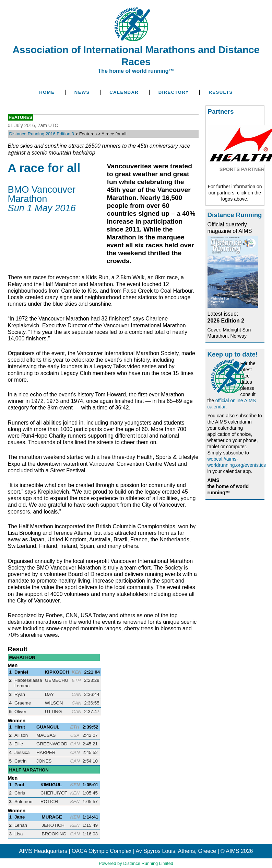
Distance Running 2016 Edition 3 (42, 134)
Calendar (124, 92)
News (82, 92)
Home (47, 92)
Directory (174, 92)
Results (221, 92)
